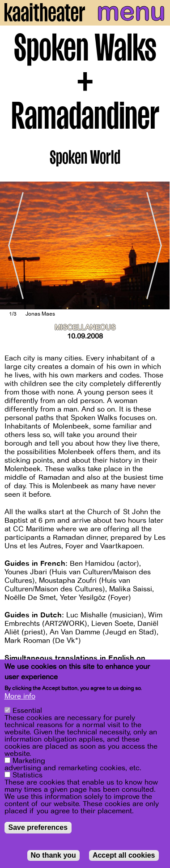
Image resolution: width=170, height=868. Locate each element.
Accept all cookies (124, 855)
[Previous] (13, 245)
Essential (27, 711)
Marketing (29, 761)
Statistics (28, 775)
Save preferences (38, 827)
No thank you (53, 855)
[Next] (157, 245)
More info (20, 696)
